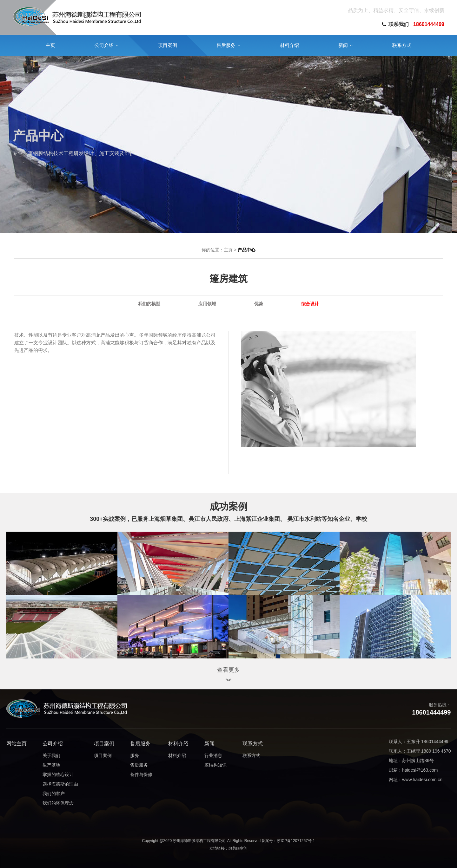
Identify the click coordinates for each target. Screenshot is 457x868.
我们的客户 (54, 794)
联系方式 (253, 744)
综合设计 (310, 304)
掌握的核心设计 (58, 774)
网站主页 (17, 744)
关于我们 (51, 755)
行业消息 (213, 755)
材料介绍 (178, 744)
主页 (228, 250)
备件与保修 (141, 774)
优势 (259, 304)
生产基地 (51, 765)
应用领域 (207, 304)
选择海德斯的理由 (60, 784)
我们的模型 (149, 304)
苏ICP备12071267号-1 (296, 841)
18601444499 (429, 24)
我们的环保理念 (58, 803)
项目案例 (104, 744)
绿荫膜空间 (238, 848)
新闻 (209, 744)
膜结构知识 (215, 765)
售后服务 (140, 744)
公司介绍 (53, 744)
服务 (135, 755)
